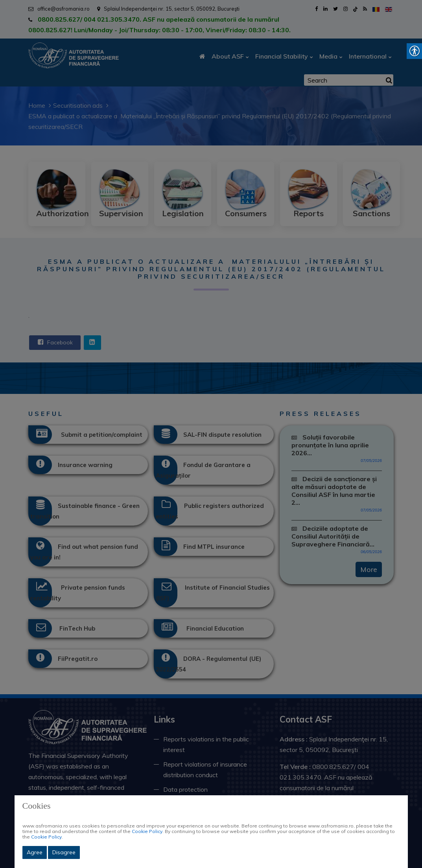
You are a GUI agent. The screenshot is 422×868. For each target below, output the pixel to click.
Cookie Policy (147, 831)
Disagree (64, 852)
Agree (35, 852)
